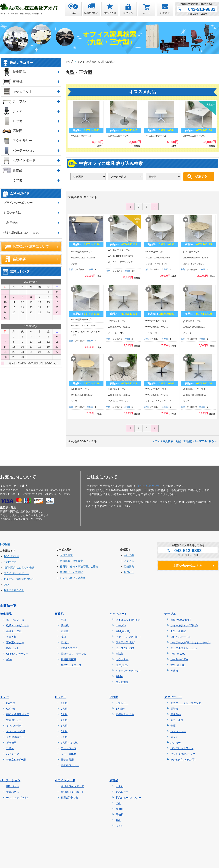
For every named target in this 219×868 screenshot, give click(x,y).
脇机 (64, 637)
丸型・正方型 (178, 631)
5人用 (64, 726)
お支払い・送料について (31, 247)
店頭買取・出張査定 (71, 561)
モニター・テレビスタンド (186, 703)
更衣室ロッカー (15, 642)
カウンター (122, 659)
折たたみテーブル (181, 637)
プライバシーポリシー (18, 203)
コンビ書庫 (122, 682)
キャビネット (22, 91)
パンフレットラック (182, 748)
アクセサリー (22, 141)
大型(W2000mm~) (181, 620)
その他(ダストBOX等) (183, 760)
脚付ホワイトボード (72, 786)
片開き (120, 676)
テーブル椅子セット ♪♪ (184, 648)
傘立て (174, 737)
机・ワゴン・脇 (15, 620)
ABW (9, 659)
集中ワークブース (71, 665)
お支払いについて (149, 486)
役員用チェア (14, 720)
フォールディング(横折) (184, 625)
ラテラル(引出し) (125, 642)
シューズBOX (69, 754)
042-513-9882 (202, 9)
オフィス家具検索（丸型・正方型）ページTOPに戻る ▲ (185, 441)
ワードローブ (69, 748)
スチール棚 (177, 720)
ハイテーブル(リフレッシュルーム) (190, 642)
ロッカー (19, 121)
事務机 (18, 82)
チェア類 (11, 637)
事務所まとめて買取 (71, 572)
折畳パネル (13, 792)
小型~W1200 (178, 654)
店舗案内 (129, 566)
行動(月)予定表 (69, 798)
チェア (18, 111)
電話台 (174, 709)
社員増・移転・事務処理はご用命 (79, 566)
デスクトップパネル (18, 798)
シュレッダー (178, 731)
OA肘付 (11, 703)
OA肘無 (11, 709)
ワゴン (65, 642)
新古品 (18, 170)
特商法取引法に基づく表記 (21, 233)
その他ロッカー (70, 765)
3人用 (64, 714)
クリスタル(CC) (125, 648)
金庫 (173, 726)
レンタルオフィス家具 (73, 578)
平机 (64, 620)
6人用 (64, 731)
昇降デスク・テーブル (74, 654)
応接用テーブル (125, 714)
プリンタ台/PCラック (183, 754)
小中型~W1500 (179, 659)
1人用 (64, 703)
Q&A (6, 585)
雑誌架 (120, 654)
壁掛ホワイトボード (72, 792)
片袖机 (65, 625)
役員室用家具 (69, 659)
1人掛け (120, 709)
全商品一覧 (8, 606)
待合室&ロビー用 (16, 760)
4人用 (64, 720)
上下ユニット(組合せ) (128, 620)
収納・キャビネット (18, 625)
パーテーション (24, 151)
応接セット (13, 648)
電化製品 (176, 714)
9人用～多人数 (69, 743)
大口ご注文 (66, 555)
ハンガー (176, 743)
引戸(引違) (122, 665)
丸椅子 (10, 748)
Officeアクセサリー (17, 654)
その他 (18, 180)
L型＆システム (69, 648)
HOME (5, 544)
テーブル (19, 101)
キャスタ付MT (14, 726)
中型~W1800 (178, 665)
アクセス (129, 561)
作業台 (174, 671)
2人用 (64, 709)
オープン (121, 625)
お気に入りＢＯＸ (14, 590)
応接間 (18, 131)
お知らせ (129, 572)
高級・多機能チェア (18, 714)
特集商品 (19, 72)
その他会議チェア (16, 737)
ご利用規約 (11, 223)
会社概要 (19, 259)
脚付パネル (13, 786)
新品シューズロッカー (128, 798)
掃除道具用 (67, 760)
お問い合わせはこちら (188, 566)
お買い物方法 (12, 213)
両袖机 (65, 631)
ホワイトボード (24, 160)
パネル (120, 786)
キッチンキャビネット (128, 671)
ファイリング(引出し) (128, 637)
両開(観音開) (123, 631)
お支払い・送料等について (19, 579)
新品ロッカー (123, 792)
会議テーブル (14, 631)
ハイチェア (13, 754)
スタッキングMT (16, 731)
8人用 (64, 737)
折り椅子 (11, 743)
